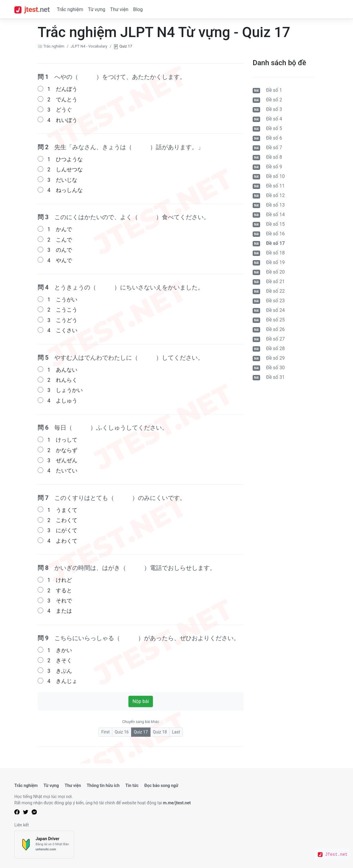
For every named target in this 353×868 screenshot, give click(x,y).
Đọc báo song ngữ (161, 785)
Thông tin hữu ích (103, 785)
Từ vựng (96, 9)
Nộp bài (141, 701)
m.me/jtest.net (177, 803)
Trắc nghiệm (70, 9)
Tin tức (132, 785)
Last (176, 732)
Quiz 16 (122, 732)
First (105, 732)
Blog (138, 9)
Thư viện (119, 9)
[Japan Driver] (44, 845)
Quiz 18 (160, 732)
